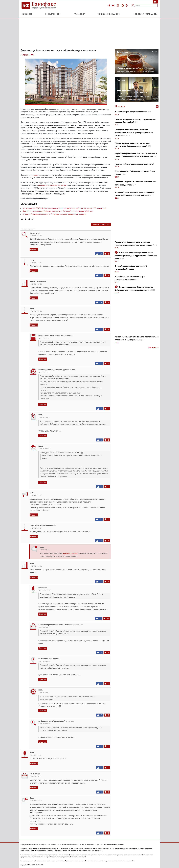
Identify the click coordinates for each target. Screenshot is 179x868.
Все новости (153, 347)
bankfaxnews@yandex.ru (115, 845)
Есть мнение (53, 14)
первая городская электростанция (52, 185)
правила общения (70, 553)
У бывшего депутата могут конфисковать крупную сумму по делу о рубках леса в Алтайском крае (136, 255)
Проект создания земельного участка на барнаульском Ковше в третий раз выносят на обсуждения (134, 132)
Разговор (79, 14)
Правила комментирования (74, 861)
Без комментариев (109, 14)
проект (36, 175)
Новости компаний (146, 14)
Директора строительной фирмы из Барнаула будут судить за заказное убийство (58, 211)
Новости (27, 14)
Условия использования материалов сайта (49, 861)
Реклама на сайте (129, 861)
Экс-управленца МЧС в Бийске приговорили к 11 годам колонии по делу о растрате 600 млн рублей (64, 208)
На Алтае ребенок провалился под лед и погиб (134, 164)
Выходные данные (27, 861)
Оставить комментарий (101, 225)
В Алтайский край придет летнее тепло (131, 112)
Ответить (34, 249)
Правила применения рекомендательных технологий (103, 861)
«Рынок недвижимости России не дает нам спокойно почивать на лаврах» (54, 214)
